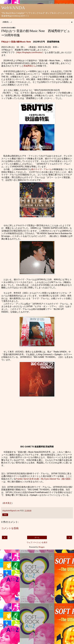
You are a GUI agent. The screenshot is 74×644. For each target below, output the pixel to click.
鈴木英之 (8, 503)
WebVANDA (13, 8)
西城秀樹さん (30, 66)
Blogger (41, 547)
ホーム (37, 537)
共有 (5, 515)
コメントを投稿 (10, 528)
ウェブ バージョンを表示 (37, 542)
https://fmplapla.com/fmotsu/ (30, 52)
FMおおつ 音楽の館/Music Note (16, 42)
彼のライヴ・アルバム (42, 169)
